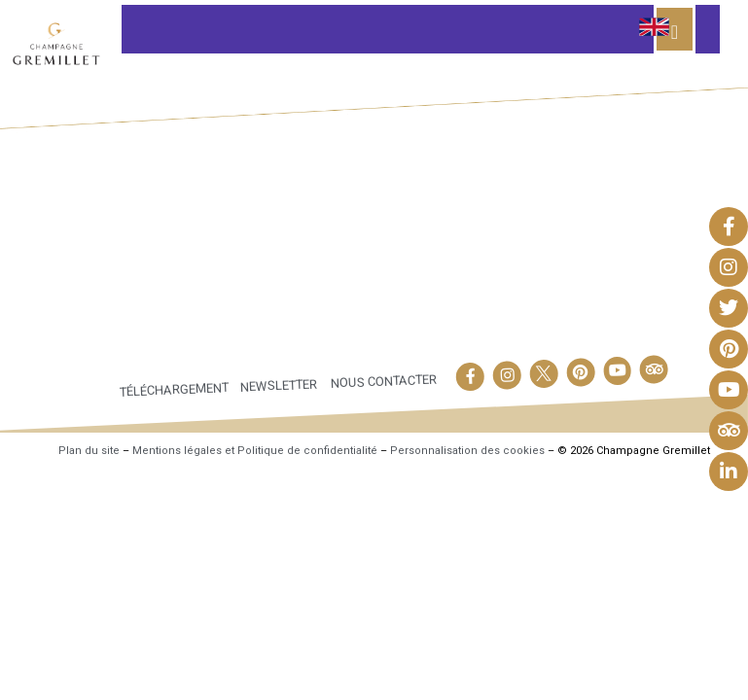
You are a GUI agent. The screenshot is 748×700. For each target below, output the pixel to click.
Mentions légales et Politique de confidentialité (255, 451)
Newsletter (278, 386)
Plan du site (89, 451)
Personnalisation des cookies (467, 451)
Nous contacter (384, 382)
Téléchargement (174, 389)
